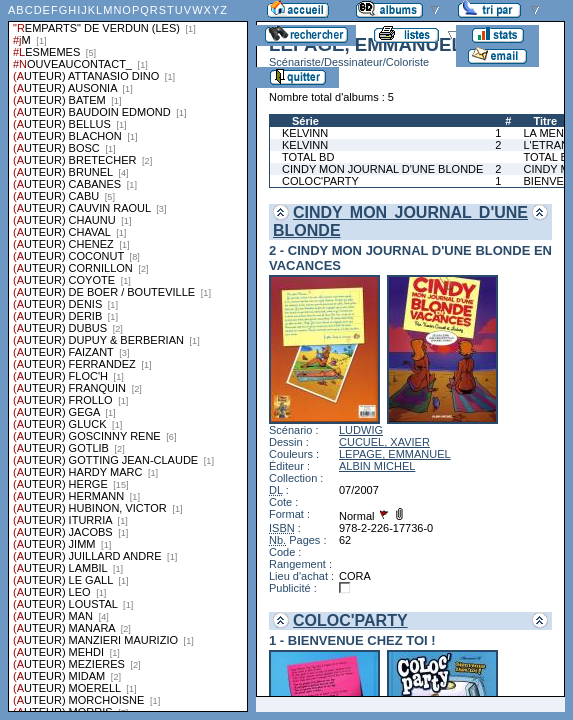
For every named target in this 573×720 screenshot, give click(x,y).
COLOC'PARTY (320, 181)
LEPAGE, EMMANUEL (395, 454)
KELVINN (305, 133)
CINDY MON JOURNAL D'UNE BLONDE (382, 169)
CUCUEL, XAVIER (384, 442)
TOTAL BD (308, 157)
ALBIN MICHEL (377, 466)
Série (305, 121)
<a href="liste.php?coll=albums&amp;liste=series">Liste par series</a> (128, 356)
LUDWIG (361, 430)
